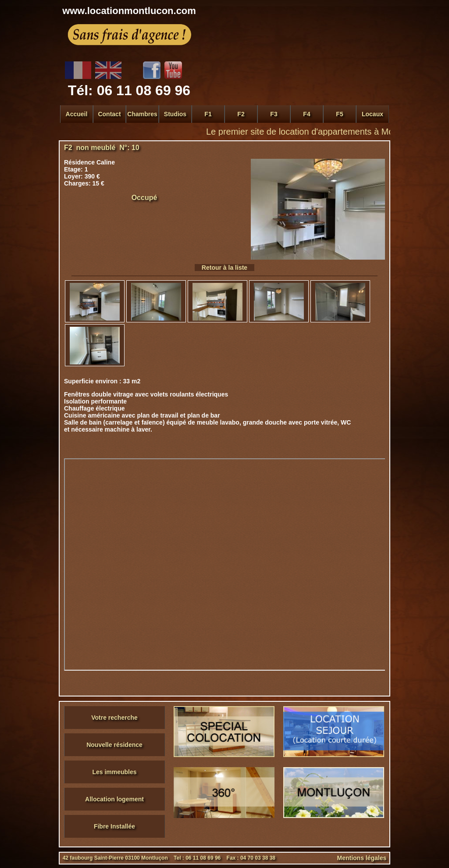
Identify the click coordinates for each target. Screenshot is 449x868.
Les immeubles (114, 772)
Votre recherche (114, 718)
